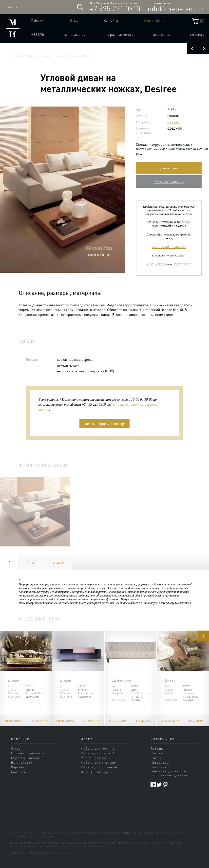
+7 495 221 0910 (115, 8)
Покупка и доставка (28, 753)
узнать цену (169, 168)
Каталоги (57, 562)
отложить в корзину (169, 181)
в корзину (39, 720)
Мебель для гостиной (99, 748)
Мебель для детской (98, 753)
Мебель (37, 34)
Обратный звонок (26, 758)
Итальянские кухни (97, 772)
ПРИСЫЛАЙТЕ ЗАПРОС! (169, 247)
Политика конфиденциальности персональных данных (169, 771)
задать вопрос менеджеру (104, 423)
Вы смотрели (22, 762)
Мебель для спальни (98, 762)
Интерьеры (160, 762)
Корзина (18, 767)
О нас (74, 20)
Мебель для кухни (96, 758)
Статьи (156, 758)
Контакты (111, 20)
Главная (16, 56)
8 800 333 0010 (182, 264)
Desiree (47, 56)
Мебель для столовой (99, 767)
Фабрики (38, 20)
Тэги (30, 562)
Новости (158, 753)
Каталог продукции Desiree (75, 56)
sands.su (64, 853)
